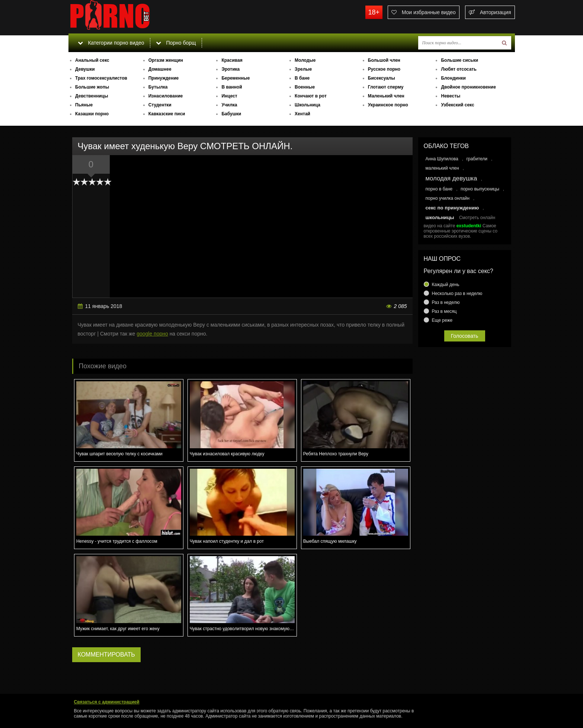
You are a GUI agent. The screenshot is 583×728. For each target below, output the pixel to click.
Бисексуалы (382, 78)
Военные (305, 87)
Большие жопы (92, 87)
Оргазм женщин (166, 60)
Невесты (451, 96)
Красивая (232, 60)
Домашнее (160, 69)
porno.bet (124, 17)
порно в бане (439, 189)
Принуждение (164, 78)
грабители (477, 159)
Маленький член (386, 96)
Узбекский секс (457, 105)
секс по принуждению (452, 208)
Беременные (236, 78)
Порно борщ (176, 43)
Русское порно (384, 69)
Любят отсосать (459, 69)
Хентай (302, 114)
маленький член (442, 168)
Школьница (307, 105)
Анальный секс (92, 60)
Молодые (305, 60)
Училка (229, 105)
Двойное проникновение (468, 87)
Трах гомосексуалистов (101, 78)
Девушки (85, 69)
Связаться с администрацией (107, 702)
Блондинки (453, 78)
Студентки (160, 105)
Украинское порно (388, 105)
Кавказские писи (167, 114)
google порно (152, 334)
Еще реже (442, 320)
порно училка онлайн (448, 198)
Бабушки (231, 114)
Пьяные (84, 105)
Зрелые (303, 69)
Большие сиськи (459, 60)
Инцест (229, 96)
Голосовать (465, 336)
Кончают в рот (311, 96)
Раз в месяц (444, 311)
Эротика (230, 69)
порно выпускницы (480, 189)
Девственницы (92, 96)
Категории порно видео (111, 43)
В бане (302, 78)
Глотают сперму (386, 87)
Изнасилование (166, 96)
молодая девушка (451, 178)
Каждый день (446, 285)
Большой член (384, 60)
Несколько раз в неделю (457, 294)
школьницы (440, 217)
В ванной (232, 87)
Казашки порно (92, 114)
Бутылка (158, 87)
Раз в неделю (446, 302)
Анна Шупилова (442, 159)
